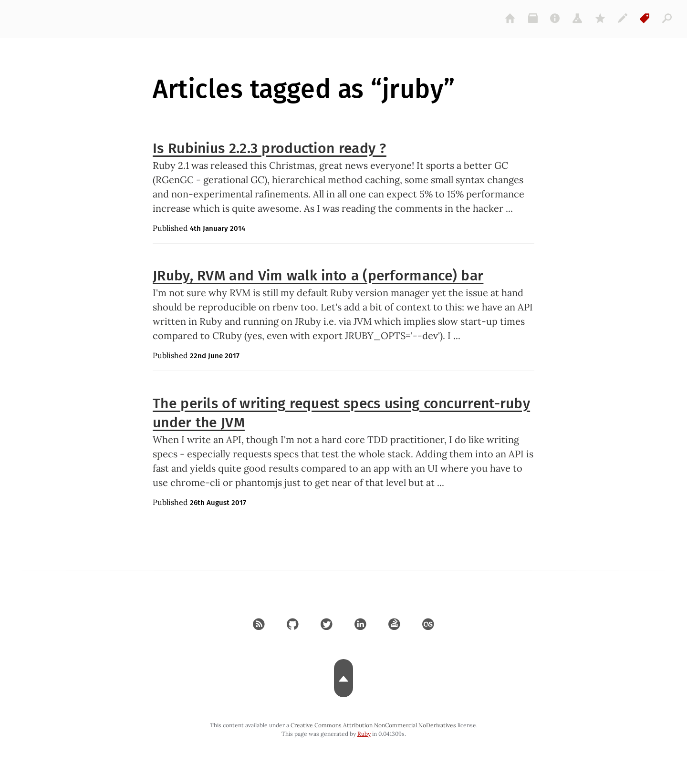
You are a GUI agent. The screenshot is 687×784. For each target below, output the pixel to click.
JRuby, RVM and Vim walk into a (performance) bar (318, 276)
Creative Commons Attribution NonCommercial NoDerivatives (373, 725)
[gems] (600, 18)
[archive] (533, 18)
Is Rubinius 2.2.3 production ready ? (270, 148)
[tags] (645, 18)
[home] (510, 18)
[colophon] (623, 18)
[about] (555, 18)
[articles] (667, 18)
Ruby (364, 734)
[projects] (578, 18)
